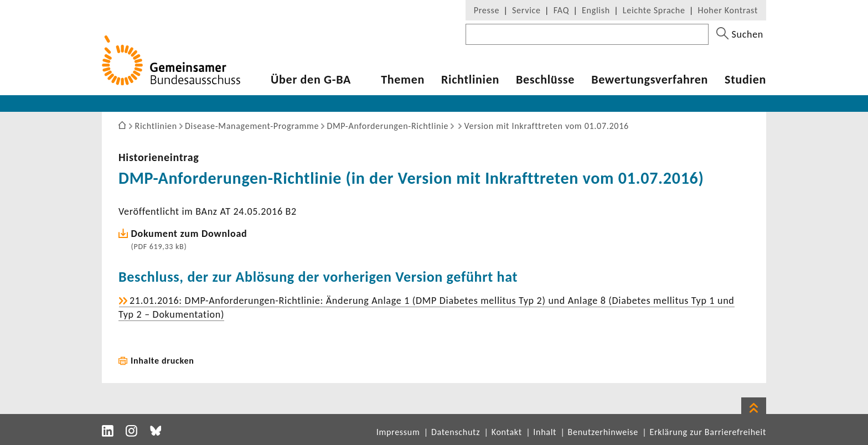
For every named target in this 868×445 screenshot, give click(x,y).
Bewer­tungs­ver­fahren (650, 80)
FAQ (561, 10)
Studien (745, 80)
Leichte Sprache (654, 10)
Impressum (398, 432)
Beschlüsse (545, 80)
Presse (487, 10)
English (596, 10)
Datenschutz (456, 432)
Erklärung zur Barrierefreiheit (708, 432)
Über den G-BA (311, 80)
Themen (403, 80)
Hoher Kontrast (728, 10)
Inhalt (545, 432)
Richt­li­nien (470, 80)
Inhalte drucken (162, 361)
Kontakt (507, 432)
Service (526, 10)
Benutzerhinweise (603, 432)
